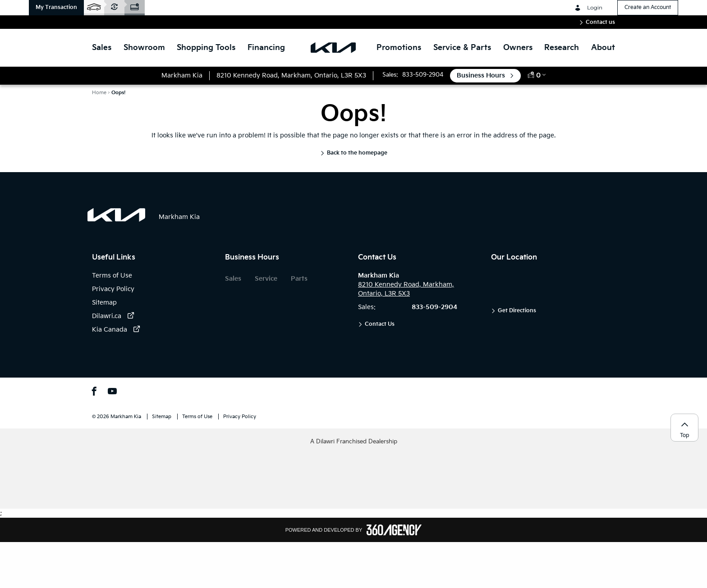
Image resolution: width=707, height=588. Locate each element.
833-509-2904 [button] (423, 75)
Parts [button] (299, 279)
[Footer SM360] (394, 530)
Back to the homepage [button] (357, 153)
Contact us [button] (600, 22)
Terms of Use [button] (198, 417)
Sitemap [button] (162, 417)
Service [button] (266, 279)
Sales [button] (233, 279)
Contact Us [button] (380, 324)
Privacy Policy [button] (240, 417)
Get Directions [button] (517, 311)
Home (99, 93)
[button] (56, 8)
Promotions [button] (399, 48)
